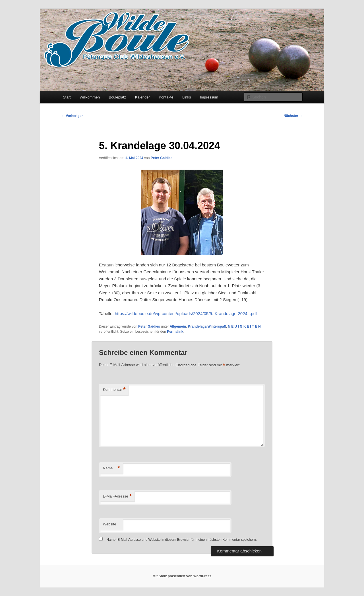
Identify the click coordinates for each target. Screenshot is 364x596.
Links (187, 97)
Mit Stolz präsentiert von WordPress (182, 576)
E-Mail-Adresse (117, 497)
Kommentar (114, 390)
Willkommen (90, 97)
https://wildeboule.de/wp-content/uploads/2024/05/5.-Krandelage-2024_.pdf (186, 314)
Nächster (293, 116)
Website (110, 524)
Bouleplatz (117, 97)
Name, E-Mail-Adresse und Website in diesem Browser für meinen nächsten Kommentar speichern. (182, 540)
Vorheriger (72, 116)
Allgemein (178, 326)
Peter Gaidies (162, 158)
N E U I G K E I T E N (244, 326)
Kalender (142, 97)
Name (111, 468)
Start (67, 97)
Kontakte (166, 97)
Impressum (209, 97)
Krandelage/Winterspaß (207, 326)
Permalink (175, 332)
